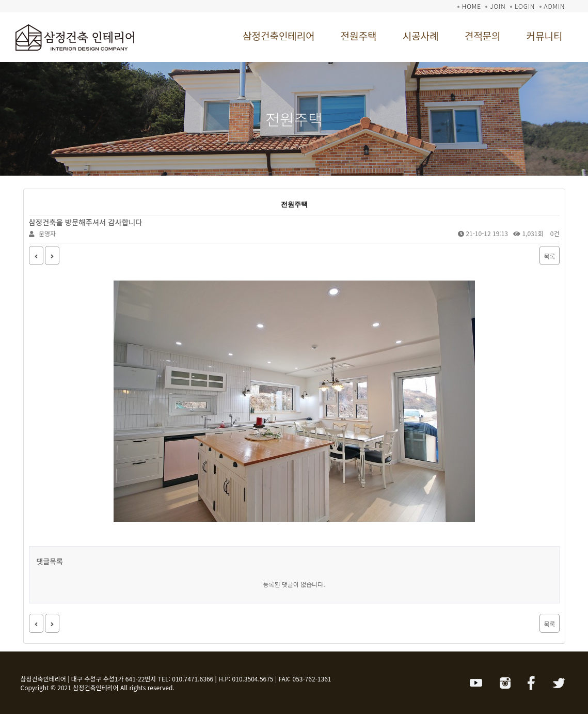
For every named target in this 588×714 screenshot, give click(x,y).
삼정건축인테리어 (279, 35)
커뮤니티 (545, 35)
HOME (472, 6)
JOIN (498, 6)
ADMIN (555, 6)
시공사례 (421, 35)
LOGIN (525, 6)
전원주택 (359, 35)
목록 (549, 256)
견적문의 (483, 35)
